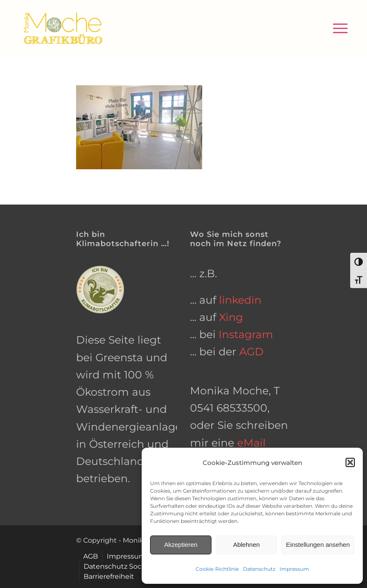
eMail (251, 443)
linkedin (240, 300)
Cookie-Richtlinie (217, 569)
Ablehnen (246, 545)
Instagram (246, 334)
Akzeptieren (181, 545)
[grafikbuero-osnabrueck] (63, 28)
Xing (231, 317)
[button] (350, 462)
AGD (251, 352)
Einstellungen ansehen (318, 545)
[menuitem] (336, 28)
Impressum (294, 569)
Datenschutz (259, 569)
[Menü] (336, 28)
